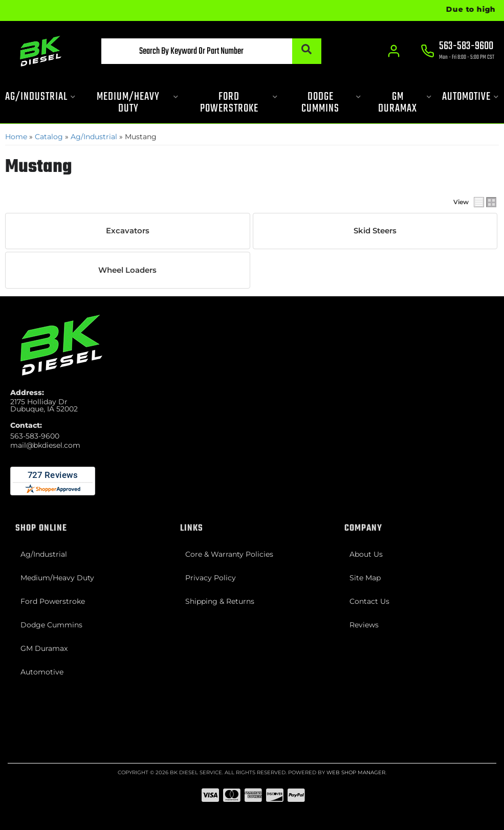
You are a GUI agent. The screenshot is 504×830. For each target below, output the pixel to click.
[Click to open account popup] (394, 51)
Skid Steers (375, 231)
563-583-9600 (35, 436)
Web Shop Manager (356, 772)
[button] (211, 51)
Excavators (128, 231)
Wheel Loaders (127, 270)
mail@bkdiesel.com (45, 445)
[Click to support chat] (458, 52)
